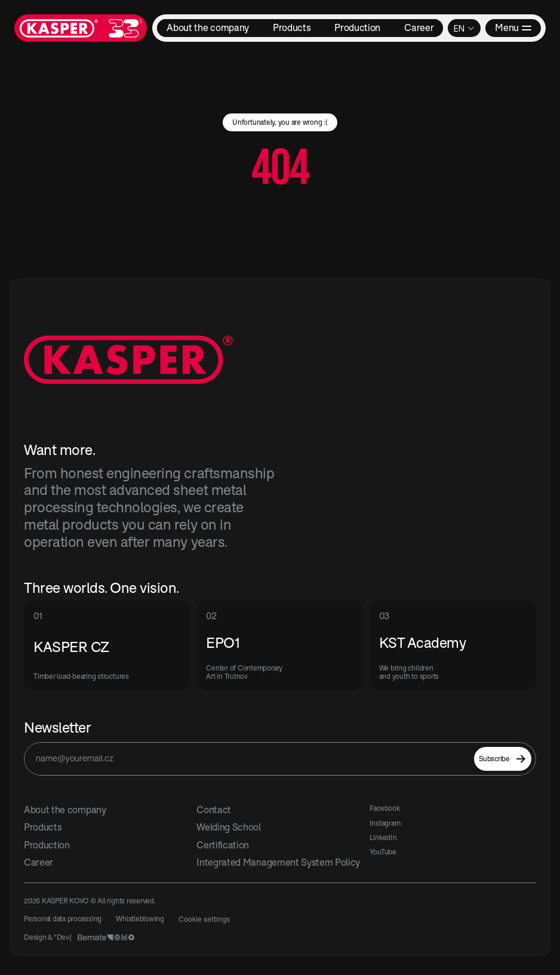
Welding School (229, 827)
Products (43, 827)
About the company (65, 810)
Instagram (385, 823)
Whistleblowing (140, 919)
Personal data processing (63, 919)
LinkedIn (383, 837)
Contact (214, 810)
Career (39, 862)
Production (47, 845)
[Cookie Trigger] (204, 919)
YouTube (383, 852)
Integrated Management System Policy (278, 862)
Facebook (385, 808)
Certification (223, 845)
